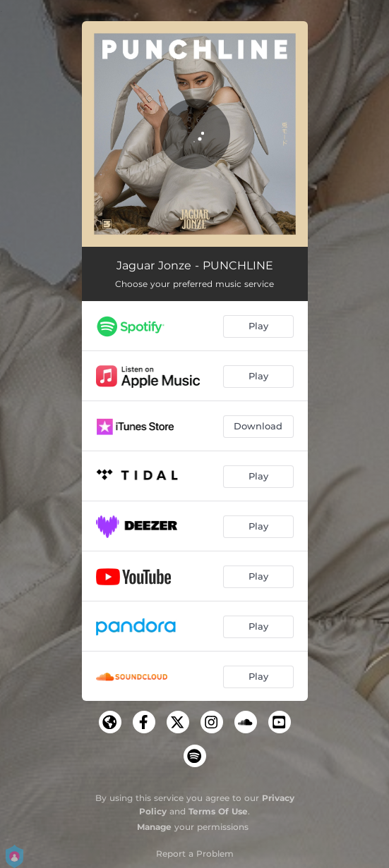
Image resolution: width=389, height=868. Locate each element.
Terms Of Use (218, 811)
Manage (154, 827)
